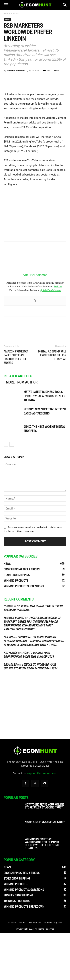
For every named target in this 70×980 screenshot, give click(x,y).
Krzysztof (10, 700)
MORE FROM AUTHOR (22, 429)
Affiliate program (53, 969)
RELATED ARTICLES (18, 423)
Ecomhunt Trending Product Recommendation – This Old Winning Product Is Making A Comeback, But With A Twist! (34, 688)
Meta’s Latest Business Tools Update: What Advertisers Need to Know (44, 443)
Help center (35, 969)
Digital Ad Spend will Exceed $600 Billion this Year (52, 402)
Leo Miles (10, 711)
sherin (8, 684)
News (16, 14)
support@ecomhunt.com (42, 820)
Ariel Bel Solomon (16, 70)
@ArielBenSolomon (50, 337)
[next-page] (12, 491)
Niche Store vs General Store (45, 869)
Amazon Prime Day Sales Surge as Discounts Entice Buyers (16, 404)
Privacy (12, 969)
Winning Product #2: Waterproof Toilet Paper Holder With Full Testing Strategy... (42, 891)
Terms (22, 969)
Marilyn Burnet (14, 665)
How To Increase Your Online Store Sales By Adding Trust (44, 853)
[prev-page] (6, 491)
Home (7, 14)
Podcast (58, 334)
